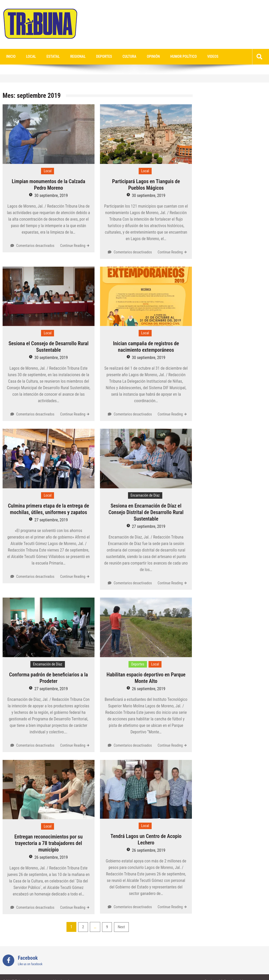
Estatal (48, 57)
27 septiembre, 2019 (51, 520)
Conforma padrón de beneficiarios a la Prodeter (49, 678)
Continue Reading (73, 246)
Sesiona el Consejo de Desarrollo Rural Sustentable (49, 347)
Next (121, 927)
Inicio (10, 57)
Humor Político (169, 57)
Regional (71, 57)
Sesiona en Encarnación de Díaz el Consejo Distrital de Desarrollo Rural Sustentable (146, 513)
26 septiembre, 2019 (149, 689)
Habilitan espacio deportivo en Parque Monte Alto (146, 678)
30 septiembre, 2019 (51, 196)
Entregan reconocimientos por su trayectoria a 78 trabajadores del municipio (48, 843)
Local (28, 57)
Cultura (119, 57)
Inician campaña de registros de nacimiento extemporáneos (146, 347)
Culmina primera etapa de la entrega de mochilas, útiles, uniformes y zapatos (48, 509)
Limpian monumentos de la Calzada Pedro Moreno (48, 185)
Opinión (141, 57)
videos (196, 57)
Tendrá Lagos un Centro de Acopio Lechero (146, 840)
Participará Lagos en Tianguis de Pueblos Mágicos (146, 185)
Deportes (96, 57)
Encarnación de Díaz (145, 496)
